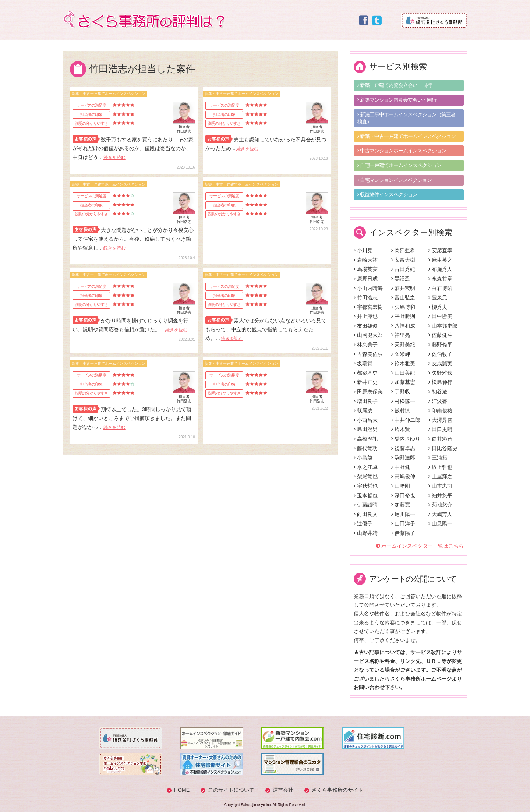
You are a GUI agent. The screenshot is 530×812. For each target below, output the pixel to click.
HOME (182, 790)
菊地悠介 (440, 505)
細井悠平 (440, 495)
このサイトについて (231, 790)
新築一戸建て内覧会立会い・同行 (395, 85)
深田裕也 (403, 495)
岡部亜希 (403, 250)
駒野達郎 (403, 458)
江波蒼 (438, 401)
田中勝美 (440, 316)
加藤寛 (401, 505)
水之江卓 (366, 467)
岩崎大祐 (366, 260)
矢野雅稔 (440, 373)
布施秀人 (440, 269)
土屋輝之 (440, 476)
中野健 (401, 467)
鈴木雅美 (403, 363)
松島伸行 (440, 382)
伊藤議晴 (366, 505)
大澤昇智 (440, 420)
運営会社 (283, 790)
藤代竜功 (366, 448)
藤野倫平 (440, 345)
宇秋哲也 (366, 486)
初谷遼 (438, 392)
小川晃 (363, 250)
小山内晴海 (368, 288)
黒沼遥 (401, 279)
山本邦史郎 (443, 326)
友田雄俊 (366, 326)
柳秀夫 (438, 307)
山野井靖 (366, 533)
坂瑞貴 (363, 363)
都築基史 (366, 373)
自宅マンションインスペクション (395, 180)
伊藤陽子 (403, 533)
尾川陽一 (403, 514)
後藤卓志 (403, 448)
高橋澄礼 (366, 439)
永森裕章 (440, 279)
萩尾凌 (363, 410)
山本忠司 (440, 486)
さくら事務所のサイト (338, 790)
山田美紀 (403, 373)
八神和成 (403, 326)
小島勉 (363, 458)
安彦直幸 (440, 250)
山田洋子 (403, 523)
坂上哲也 (440, 467)
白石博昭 (440, 288)
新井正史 (366, 382)
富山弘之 (403, 297)
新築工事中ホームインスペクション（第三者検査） (407, 118)
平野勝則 (403, 316)
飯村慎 (401, 410)
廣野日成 (366, 279)
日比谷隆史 (443, 448)
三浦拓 (438, 458)
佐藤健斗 (440, 335)
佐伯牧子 (440, 354)
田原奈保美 (368, 392)
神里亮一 (403, 335)
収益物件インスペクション (387, 194)
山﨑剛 (401, 486)
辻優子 (363, 523)
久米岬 (401, 354)
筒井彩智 (440, 439)
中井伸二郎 (406, 420)
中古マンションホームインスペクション (402, 151)
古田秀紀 (403, 269)
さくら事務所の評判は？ (143, 19)
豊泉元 (438, 297)
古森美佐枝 (368, 354)
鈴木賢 (401, 429)
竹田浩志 (366, 297)
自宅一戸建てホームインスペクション (399, 165)
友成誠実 (440, 363)
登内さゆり (406, 439)
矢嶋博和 (403, 307)
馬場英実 (366, 269)
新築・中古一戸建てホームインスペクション (407, 136)
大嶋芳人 (440, 514)
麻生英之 (440, 260)
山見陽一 (440, 523)
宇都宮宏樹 (368, 307)
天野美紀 (403, 345)
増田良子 (366, 401)
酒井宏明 (403, 288)
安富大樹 (403, 260)
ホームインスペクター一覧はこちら (423, 546)
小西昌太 (366, 420)
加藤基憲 (403, 382)
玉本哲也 (366, 495)
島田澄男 (366, 429)
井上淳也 (366, 316)
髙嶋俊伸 (403, 476)
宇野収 (401, 392)
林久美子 (366, 345)
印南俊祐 (440, 410)
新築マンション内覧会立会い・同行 (397, 100)
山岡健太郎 (368, 335)
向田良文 (366, 514)
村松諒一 (403, 401)
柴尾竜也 (366, 476)
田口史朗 (440, 429)
